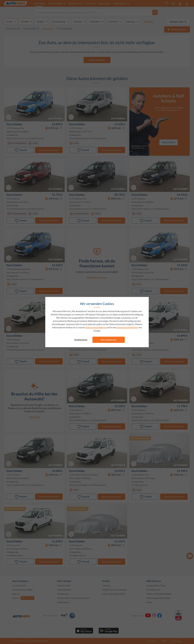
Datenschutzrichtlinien (127, 327)
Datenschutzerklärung (96, 327)
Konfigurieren (81, 340)
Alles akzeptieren (109, 340)
